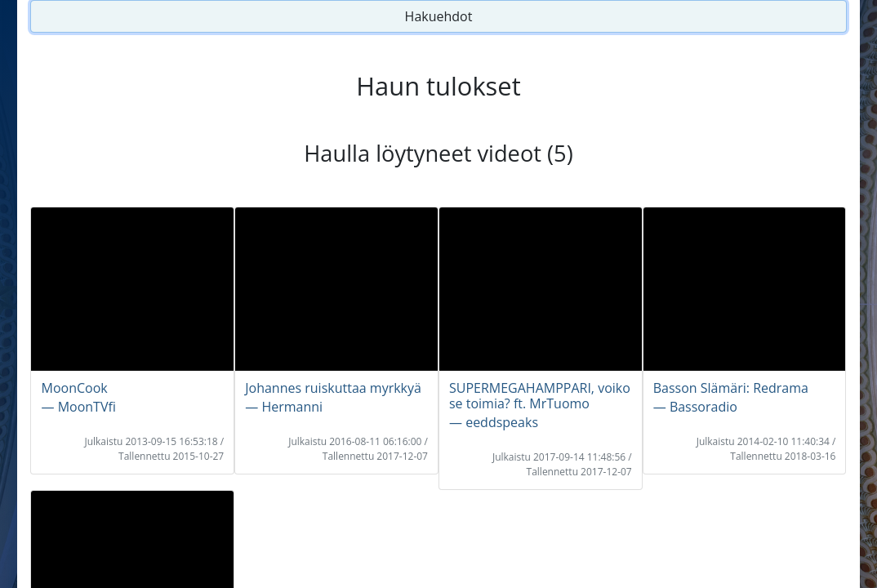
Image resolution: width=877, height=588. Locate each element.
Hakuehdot (439, 16)
